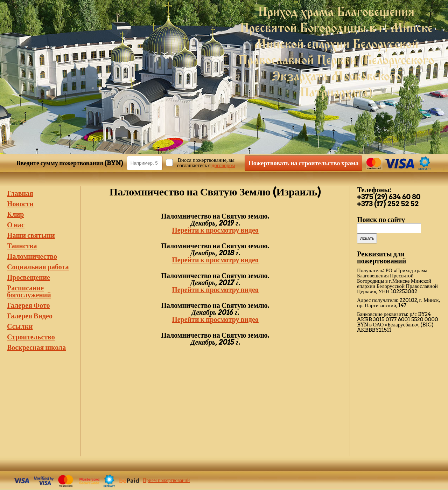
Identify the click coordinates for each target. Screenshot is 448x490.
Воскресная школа (36, 347)
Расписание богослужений (29, 291)
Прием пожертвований (166, 480)
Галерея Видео (30, 316)
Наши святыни (31, 235)
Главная (20, 193)
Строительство (31, 337)
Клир (15, 214)
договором (223, 165)
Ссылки (20, 326)
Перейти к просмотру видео (215, 230)
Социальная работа (38, 267)
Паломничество (32, 256)
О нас (16, 225)
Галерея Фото (29, 305)
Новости (20, 204)
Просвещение (29, 277)
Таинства (22, 246)
